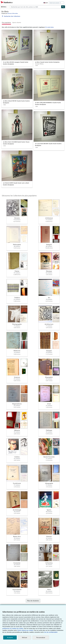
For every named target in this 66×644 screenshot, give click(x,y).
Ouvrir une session (55, 3)
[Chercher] (63, 7)
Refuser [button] (24, 638)
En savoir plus (48, 27)
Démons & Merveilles (12, 13)
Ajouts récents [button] (16, 22)
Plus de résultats (33, 601)
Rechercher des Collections (11, 16)
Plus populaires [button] (6, 22)
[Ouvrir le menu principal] (4, 7)
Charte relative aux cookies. (14, 630)
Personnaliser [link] (40, 638)
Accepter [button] (10, 638)
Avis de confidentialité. (39, 632)
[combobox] (35, 7)
